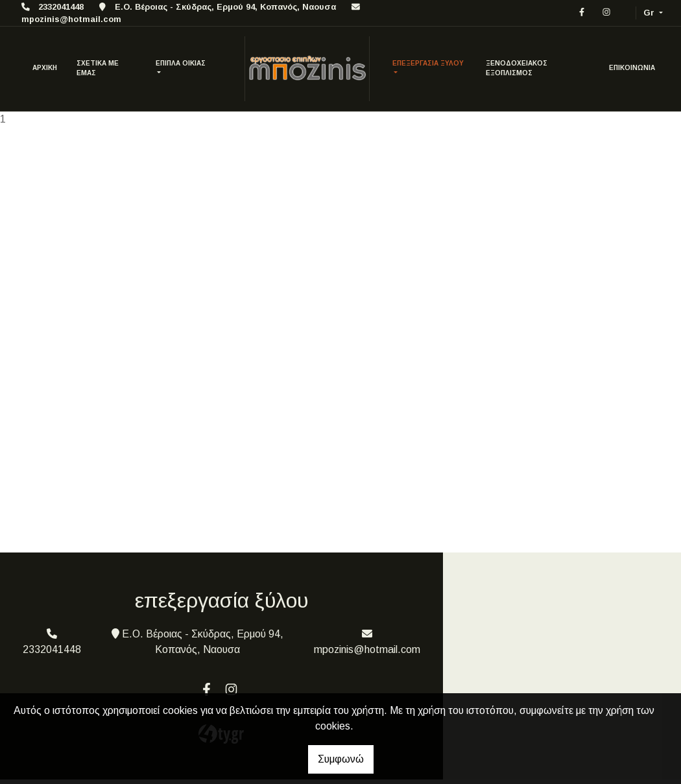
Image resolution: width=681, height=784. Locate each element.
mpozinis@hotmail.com (71, 19)
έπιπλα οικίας (181, 63)
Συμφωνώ (341, 759)
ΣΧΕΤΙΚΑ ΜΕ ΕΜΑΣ (98, 68)
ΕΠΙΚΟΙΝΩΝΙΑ (632, 68)
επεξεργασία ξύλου (428, 63)
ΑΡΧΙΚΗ (45, 68)
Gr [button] (650, 13)
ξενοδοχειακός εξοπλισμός (517, 68)
